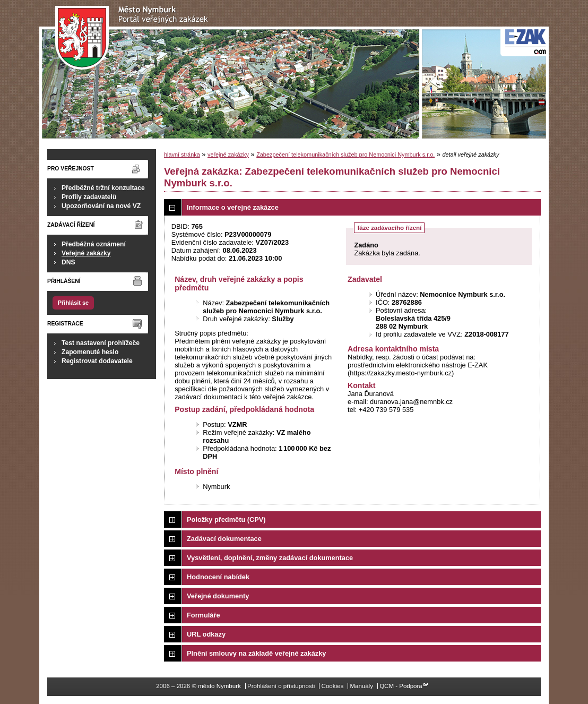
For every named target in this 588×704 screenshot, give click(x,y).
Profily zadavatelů (89, 197)
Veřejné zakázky (86, 253)
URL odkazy (206, 634)
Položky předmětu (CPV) (226, 520)
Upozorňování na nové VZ (101, 206)
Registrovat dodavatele (97, 361)
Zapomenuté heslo (90, 352)
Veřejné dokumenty (218, 596)
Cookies (333, 686)
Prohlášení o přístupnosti (281, 686)
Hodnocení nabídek (218, 577)
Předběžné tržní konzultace (103, 188)
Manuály (361, 686)
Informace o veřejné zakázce (233, 207)
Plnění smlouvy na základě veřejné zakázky (256, 653)
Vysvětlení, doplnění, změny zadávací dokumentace (270, 558)
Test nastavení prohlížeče (101, 343)
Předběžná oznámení (94, 244)
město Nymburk (135, 38)
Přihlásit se (73, 303)
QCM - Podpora (401, 686)
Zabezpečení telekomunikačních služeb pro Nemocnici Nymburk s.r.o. (345, 154)
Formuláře (204, 615)
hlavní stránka (182, 154)
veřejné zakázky (228, 154)
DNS (68, 262)
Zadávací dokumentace (224, 539)
